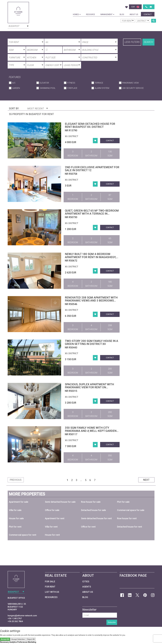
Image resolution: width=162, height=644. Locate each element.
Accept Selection (18, 639)
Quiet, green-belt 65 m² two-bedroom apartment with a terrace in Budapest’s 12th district (92, 214)
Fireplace (72, 88)
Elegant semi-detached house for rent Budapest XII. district (90, 125)
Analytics (13, 642)
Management (107, 14)
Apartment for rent (55, 518)
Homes (77, 14)
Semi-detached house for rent (96, 518)
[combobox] (18, 26)
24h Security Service (133, 88)
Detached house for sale (93, 510)
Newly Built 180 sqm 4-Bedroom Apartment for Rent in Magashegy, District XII (91, 257)
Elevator (44, 83)
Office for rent (88, 527)
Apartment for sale (19, 502)
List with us (52, 592)
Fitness (71, 83)
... (81, 480)
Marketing (32, 642)
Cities (86, 581)
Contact (148, 14)
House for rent (52, 535)
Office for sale (52, 510)
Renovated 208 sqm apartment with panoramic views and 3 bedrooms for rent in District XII (91, 301)
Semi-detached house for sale (60, 502)
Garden (16, 88)
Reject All (31, 639)
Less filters (132, 42)
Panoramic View (130, 83)
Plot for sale (123, 502)
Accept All (5, 639)
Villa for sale (15, 510)
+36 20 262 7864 (15, 621)
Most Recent (38, 108)
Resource (91, 14)
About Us (134, 14)
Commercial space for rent (23, 535)
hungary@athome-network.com (22, 616)
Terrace (99, 83)
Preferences (22, 642)
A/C (14, 83)
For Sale (50, 581)
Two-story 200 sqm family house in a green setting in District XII (91, 342)
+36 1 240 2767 (15, 618)
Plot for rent (15, 527)
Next (146, 480)
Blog (122, 14)
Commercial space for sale (131, 510)
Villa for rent (51, 527)
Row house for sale (91, 502)
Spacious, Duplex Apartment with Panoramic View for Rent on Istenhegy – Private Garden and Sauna (89, 389)
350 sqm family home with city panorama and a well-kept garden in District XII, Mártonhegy (91, 431)
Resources (51, 597)
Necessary (4, 642)
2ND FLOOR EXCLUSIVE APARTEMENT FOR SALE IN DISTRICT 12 (92, 169)
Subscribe (112, 622)
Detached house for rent (130, 527)
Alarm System (102, 88)
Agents (87, 587)
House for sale (16, 518)
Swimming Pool (48, 88)
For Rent (50, 587)
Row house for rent (127, 518)
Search (148, 42)
